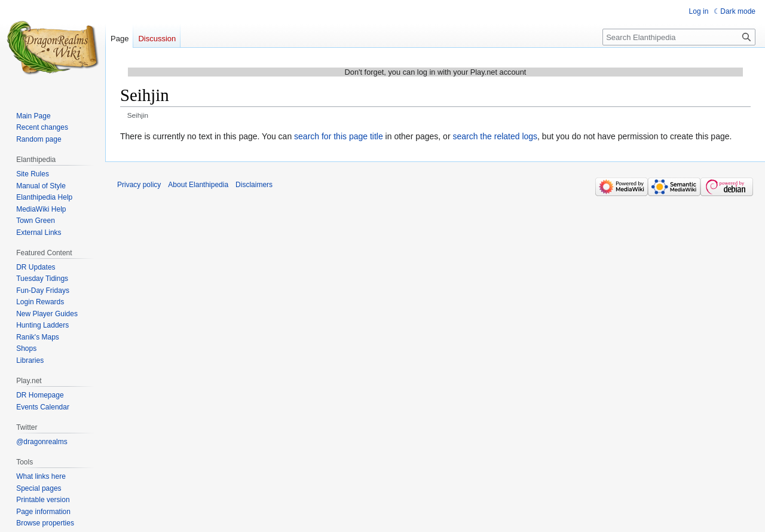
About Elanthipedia (198, 185)
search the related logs (495, 136)
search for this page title (339, 136)
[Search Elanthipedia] (679, 37)
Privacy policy (139, 185)
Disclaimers (254, 185)
